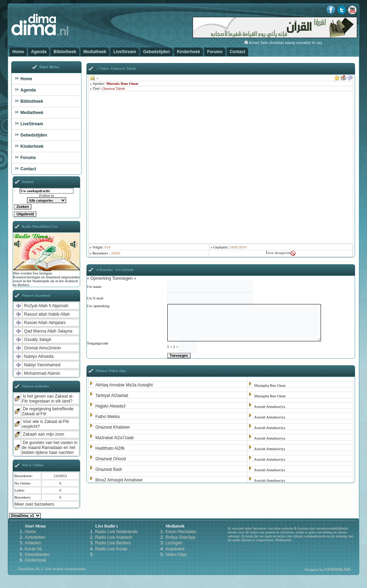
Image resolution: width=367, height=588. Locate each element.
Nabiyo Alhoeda (39, 356)
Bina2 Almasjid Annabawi (119, 480)
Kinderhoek (188, 52)
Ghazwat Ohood (111, 459)
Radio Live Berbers (113, 543)
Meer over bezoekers (34, 504)
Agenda (39, 52)
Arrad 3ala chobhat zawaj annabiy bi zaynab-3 (296, 43)
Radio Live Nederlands (116, 532)
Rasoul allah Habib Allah (47, 314)
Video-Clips (176, 555)
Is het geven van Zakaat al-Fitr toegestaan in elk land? (48, 399)
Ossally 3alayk (37, 340)
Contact (237, 52)
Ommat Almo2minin (42, 348)
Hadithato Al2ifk (110, 448)
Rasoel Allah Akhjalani (45, 323)
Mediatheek (95, 52)
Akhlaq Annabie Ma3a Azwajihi (124, 385)
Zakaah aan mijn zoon (44, 434)
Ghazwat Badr (109, 469)
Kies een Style (25, 516)
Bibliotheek (65, 52)
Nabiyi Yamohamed (42, 365)
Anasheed (175, 549)
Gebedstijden (156, 52)
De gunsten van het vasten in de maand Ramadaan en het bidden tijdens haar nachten (50, 448)
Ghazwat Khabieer (113, 427)
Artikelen (33, 543)
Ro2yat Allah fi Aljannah (46, 306)
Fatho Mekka (107, 417)
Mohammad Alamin (42, 373)
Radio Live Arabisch (114, 537)
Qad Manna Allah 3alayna (48, 331)
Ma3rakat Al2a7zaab (114, 438)
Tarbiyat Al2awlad (112, 396)
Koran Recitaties (181, 532)
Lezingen (174, 543)
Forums (215, 52)
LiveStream (125, 52)
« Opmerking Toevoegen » (112, 278)
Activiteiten (35, 537)
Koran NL (34, 549)
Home (18, 52)
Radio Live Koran (111, 549)
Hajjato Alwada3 (110, 406)
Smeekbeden (37, 555)
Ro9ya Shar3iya (180, 537)
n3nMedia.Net (338, 569)
